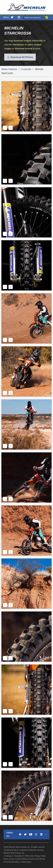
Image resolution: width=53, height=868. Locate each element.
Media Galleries (9, 69)
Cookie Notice (26, 862)
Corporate (26, 69)
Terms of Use (9, 859)
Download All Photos (22, 57)
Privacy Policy (40, 856)
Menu (6, 17)
